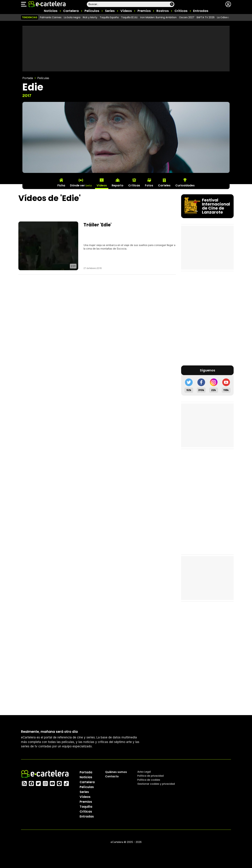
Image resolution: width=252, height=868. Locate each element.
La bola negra (72, 17)
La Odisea (223, 17)
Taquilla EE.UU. (129, 17)
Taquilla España (109, 17)
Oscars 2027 (187, 17)
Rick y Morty (90, 17)
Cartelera (71, 11)
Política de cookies (149, 780)
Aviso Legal (144, 772)
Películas (92, 11)
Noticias (51, 11)
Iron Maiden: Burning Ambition (158, 17)
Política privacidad (150, 776)
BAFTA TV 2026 (206, 17)
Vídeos (126, 11)
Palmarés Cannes (51, 17)
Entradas (201, 11)
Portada (28, 78)
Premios (144, 11)
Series (110, 11)
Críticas (181, 11)
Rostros (163, 11)
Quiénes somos (116, 772)
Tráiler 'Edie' (97, 225)
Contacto (112, 776)
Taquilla (86, 806)
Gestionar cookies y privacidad (156, 784)
